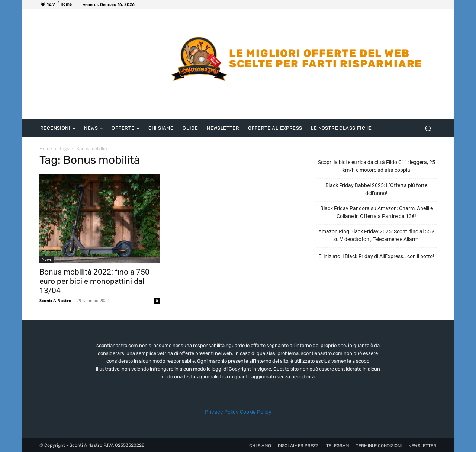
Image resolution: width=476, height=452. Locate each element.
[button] (428, 129)
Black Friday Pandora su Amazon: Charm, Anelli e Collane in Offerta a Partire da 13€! (377, 212)
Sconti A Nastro (55, 300)
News (47, 259)
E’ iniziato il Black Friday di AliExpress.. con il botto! (376, 256)
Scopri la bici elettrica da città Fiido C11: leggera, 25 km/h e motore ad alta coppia (377, 166)
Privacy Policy (222, 412)
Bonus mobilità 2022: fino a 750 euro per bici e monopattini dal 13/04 (94, 281)
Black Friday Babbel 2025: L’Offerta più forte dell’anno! (376, 189)
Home (46, 149)
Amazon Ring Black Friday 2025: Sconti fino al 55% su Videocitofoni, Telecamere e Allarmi (376, 235)
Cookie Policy (256, 412)
